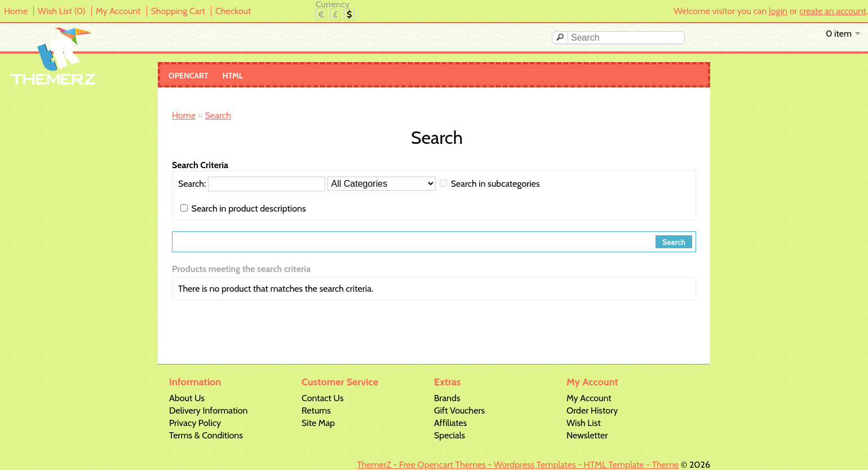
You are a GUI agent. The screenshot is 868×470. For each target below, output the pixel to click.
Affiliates (450, 423)
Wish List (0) (62, 11)
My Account (118, 11)
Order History (592, 410)
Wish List (584, 423)
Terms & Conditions (206, 435)
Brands (447, 398)
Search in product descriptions (249, 208)
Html (233, 76)
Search (218, 115)
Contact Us (323, 398)
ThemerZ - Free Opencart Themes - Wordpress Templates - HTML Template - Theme (518, 465)
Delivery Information (208, 410)
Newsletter (587, 435)
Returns (316, 410)
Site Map (318, 423)
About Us (187, 398)
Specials (449, 435)
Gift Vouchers (459, 410)
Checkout (233, 11)
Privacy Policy (195, 423)
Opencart (189, 76)
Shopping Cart (178, 11)
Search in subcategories (495, 184)
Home (16, 11)
